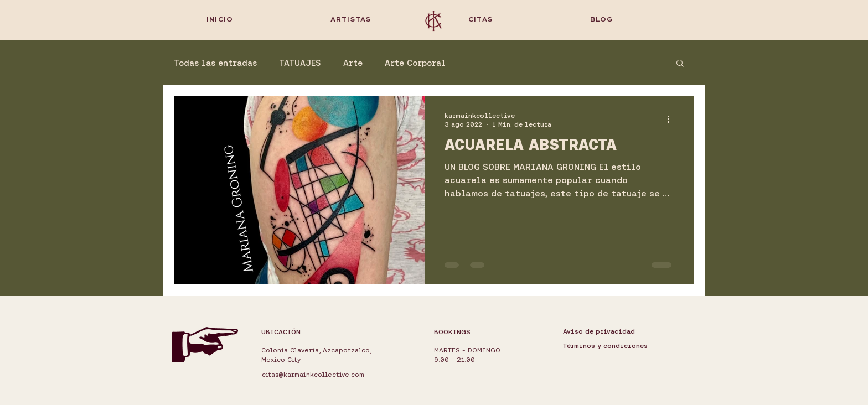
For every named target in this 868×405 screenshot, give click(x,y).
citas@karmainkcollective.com (313, 374)
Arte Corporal (415, 63)
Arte (353, 63)
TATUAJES (300, 63)
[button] (680, 64)
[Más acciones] (672, 119)
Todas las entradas (215, 63)
